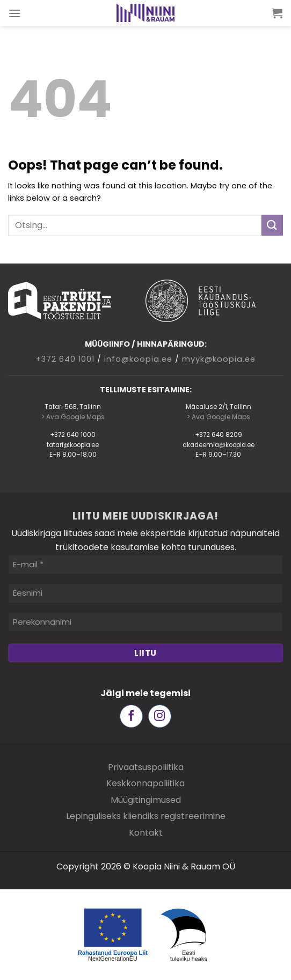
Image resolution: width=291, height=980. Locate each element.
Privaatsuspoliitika (146, 767)
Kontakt (146, 833)
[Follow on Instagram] (160, 716)
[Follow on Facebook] (131, 716)
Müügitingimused (146, 800)
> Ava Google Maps (73, 417)
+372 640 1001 (65, 359)
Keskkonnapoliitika (146, 783)
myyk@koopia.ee (219, 359)
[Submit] (272, 225)
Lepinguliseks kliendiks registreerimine (146, 816)
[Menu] (15, 13)
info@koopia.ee (138, 359)
